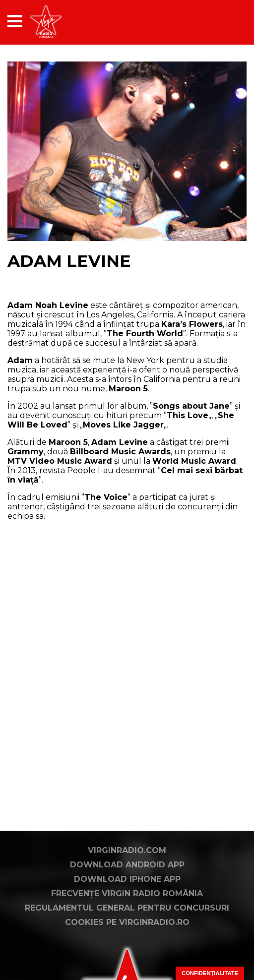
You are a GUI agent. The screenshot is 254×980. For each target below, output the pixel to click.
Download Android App (127, 865)
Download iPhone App (127, 879)
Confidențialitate (210, 973)
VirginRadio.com (127, 850)
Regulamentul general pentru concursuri (127, 908)
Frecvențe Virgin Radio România (127, 893)
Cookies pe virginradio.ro (127, 922)
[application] (222, 21)
